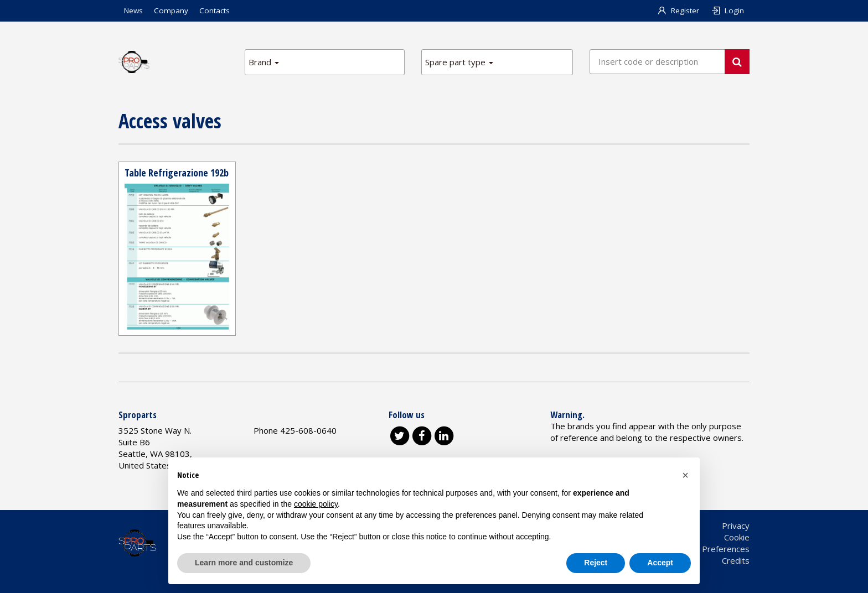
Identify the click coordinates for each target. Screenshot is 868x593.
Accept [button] (660, 563)
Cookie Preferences (712, 549)
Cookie (737, 537)
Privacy (736, 526)
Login (727, 11)
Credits (736, 560)
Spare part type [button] (459, 62)
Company (171, 11)
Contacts (215, 11)
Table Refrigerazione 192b (177, 173)
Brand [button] (264, 62)
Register (678, 11)
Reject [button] (596, 563)
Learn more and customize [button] (244, 563)
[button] (685, 475)
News (133, 11)
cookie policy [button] (316, 504)
